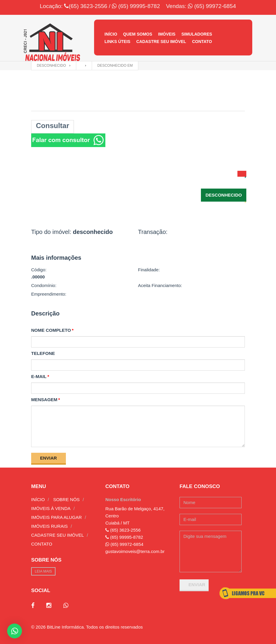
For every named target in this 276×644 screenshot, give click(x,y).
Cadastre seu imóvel (161, 42)
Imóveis (167, 34)
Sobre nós (66, 499)
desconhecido (51, 66)
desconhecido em (115, 66)
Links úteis (117, 42)
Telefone (43, 353)
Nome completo (51, 330)
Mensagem (44, 400)
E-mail (39, 376)
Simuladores (197, 34)
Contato (202, 42)
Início (111, 34)
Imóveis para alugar (57, 517)
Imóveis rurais (49, 526)
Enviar (49, 458)
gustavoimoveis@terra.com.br (135, 551)
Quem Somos (138, 34)
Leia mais (43, 571)
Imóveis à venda (51, 508)
